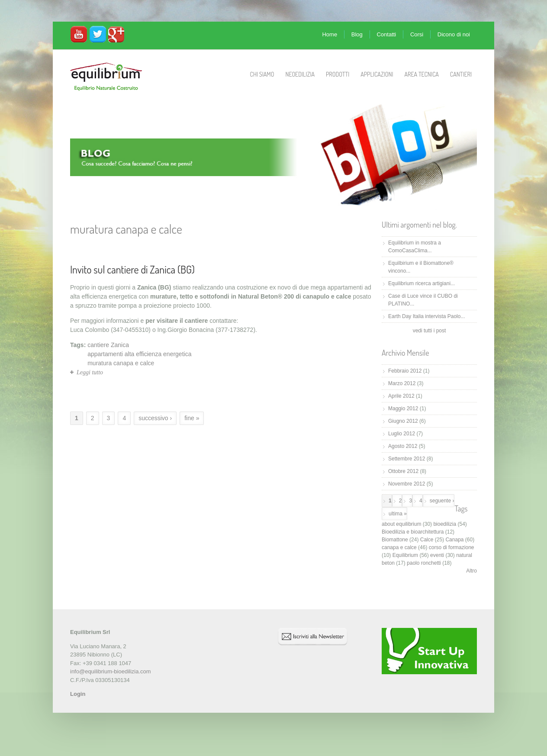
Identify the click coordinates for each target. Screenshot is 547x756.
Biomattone (395, 540)
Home (330, 34)
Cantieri (461, 74)
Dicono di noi (454, 34)
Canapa (454, 540)
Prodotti (338, 74)
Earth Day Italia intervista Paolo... (426, 316)
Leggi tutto (90, 372)
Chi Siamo (262, 74)
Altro (471, 571)
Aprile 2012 (401, 396)
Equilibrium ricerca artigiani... (422, 283)
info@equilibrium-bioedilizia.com (111, 671)
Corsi (417, 34)
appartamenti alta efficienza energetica (139, 354)
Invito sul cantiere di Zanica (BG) (132, 269)
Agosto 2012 (403, 446)
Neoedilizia (300, 74)
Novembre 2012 (407, 484)
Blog (357, 34)
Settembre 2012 (407, 459)
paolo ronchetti (424, 563)
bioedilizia (445, 524)
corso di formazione (452, 547)
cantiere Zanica (108, 345)
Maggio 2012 (403, 409)
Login (78, 694)
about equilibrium (401, 524)
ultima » (398, 514)
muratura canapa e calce (121, 363)
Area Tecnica (422, 74)
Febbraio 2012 (405, 371)
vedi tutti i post (430, 331)
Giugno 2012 (403, 421)
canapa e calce (399, 547)
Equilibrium (405, 555)
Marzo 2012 (402, 383)
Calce (427, 540)
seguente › (442, 501)
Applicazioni (377, 74)
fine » (192, 418)
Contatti (386, 34)
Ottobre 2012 (403, 471)
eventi (437, 555)
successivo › (155, 418)
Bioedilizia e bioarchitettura (413, 532)
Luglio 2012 (402, 434)
